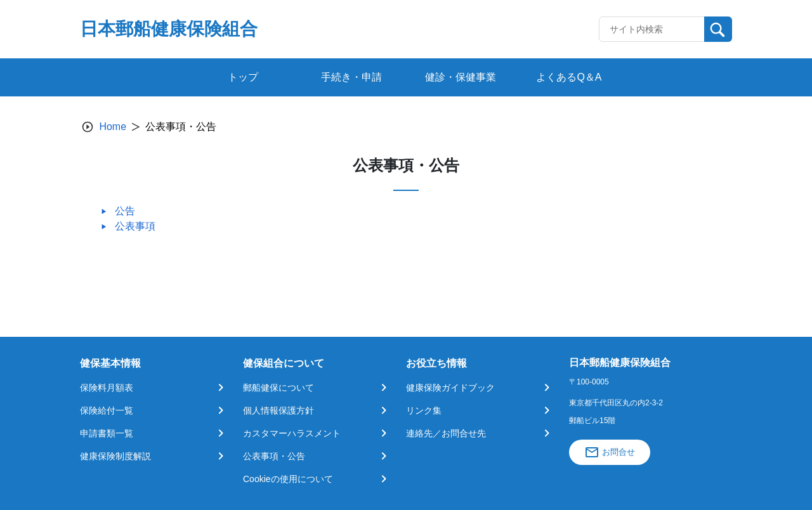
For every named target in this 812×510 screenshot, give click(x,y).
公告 (125, 211)
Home (113, 127)
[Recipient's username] (652, 29)
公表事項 (135, 226)
